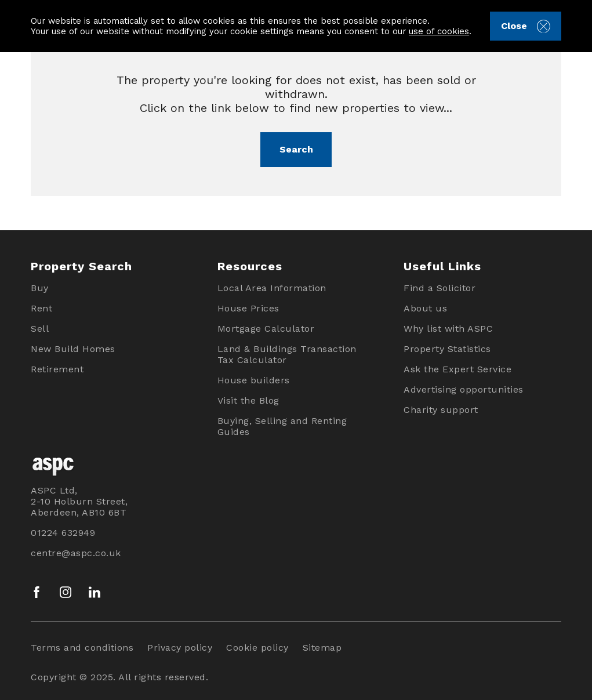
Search (296, 149)
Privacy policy (180, 648)
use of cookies (439, 31)
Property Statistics (447, 349)
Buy (40, 288)
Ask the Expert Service (457, 369)
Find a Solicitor (440, 288)
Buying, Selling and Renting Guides (282, 426)
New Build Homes (73, 349)
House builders (254, 380)
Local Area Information (272, 288)
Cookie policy (257, 648)
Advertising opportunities (464, 389)
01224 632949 (63, 533)
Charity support (441, 410)
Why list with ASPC (448, 329)
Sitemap (322, 648)
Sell (40, 329)
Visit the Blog (248, 400)
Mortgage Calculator (266, 329)
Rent (41, 308)
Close (526, 26)
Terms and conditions (82, 648)
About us (425, 308)
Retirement (57, 369)
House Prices (248, 308)
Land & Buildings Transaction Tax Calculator (287, 354)
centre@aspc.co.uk (76, 553)
